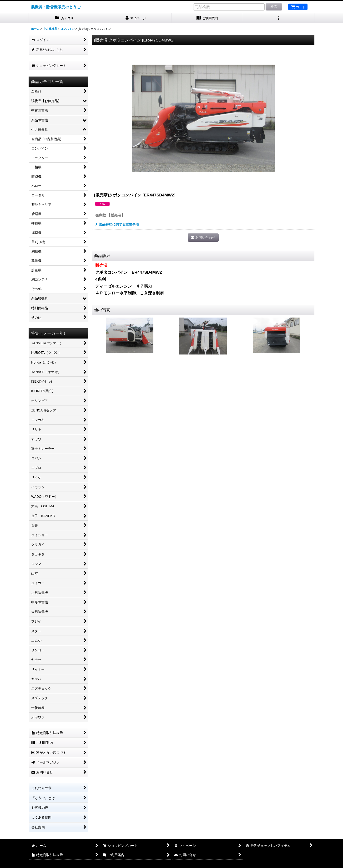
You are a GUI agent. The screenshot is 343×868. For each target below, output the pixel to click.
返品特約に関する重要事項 (117, 224)
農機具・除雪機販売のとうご (56, 7)
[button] (279, 18)
